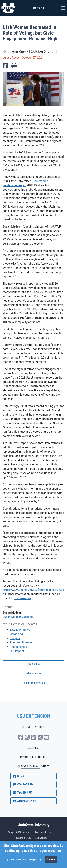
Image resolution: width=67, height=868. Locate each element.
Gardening (16, 634)
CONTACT (23, 784)
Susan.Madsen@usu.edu (18, 617)
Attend (24, 801)
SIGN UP (23, 793)
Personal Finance (21, 642)
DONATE (20, 776)
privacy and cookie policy (24, 859)
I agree (51, 859)
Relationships (18, 647)
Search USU (24, 838)
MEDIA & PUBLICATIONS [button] (34, 766)
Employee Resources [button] (34, 757)
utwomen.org (22, 598)
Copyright (41, 838)
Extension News (20, 630)
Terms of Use (43, 832)
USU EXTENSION (34, 716)
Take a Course (33, 673)
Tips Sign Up (33, 664)
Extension (37, 8)
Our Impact (17, 651)
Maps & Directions (19, 832)
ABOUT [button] (33, 748)
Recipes (15, 638)
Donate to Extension (34, 683)
